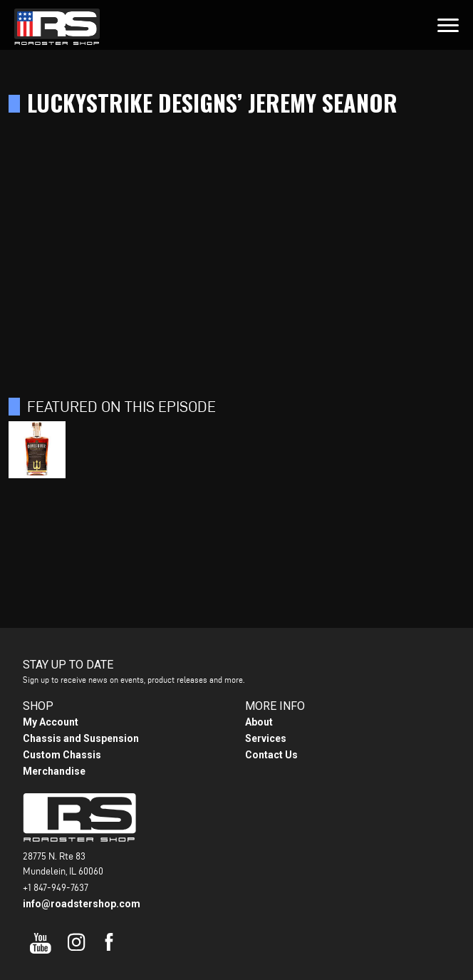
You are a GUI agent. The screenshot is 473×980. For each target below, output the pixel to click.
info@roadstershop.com (82, 904)
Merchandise (54, 771)
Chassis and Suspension (81, 738)
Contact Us (271, 755)
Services (266, 738)
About (259, 722)
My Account (51, 722)
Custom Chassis (62, 755)
